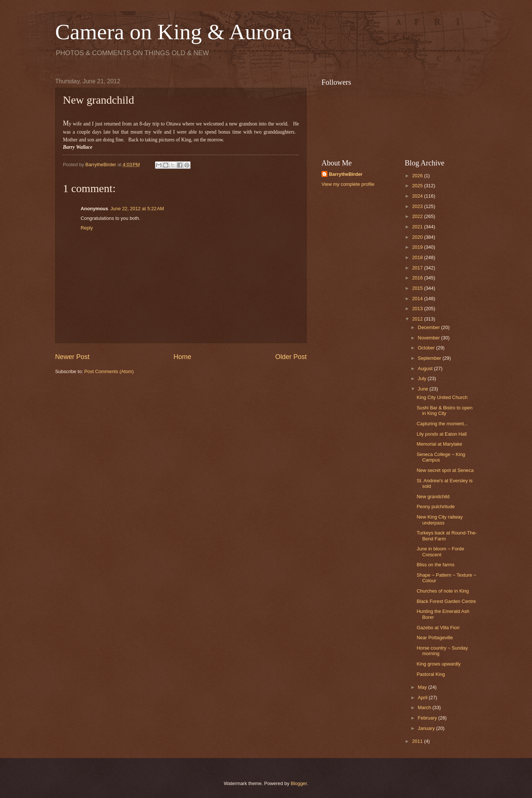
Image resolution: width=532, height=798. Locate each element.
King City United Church (442, 397)
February (428, 718)
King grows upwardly (439, 664)
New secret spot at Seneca (445, 470)
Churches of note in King (443, 591)
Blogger (299, 783)
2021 (418, 227)
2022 (418, 216)
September (430, 358)
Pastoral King (431, 674)
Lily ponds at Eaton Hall (442, 434)
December (429, 327)
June (424, 389)
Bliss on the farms (435, 565)
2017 (418, 268)
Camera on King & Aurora (174, 32)
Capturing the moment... (442, 424)
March (425, 708)
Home (182, 357)
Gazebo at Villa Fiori (438, 628)
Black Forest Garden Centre (446, 601)
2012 (418, 319)
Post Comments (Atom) (109, 371)
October (427, 348)
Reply (87, 228)
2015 (418, 288)
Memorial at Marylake (439, 444)
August (426, 368)
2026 (418, 176)
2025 (418, 186)
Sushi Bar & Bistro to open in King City (445, 410)
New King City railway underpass (440, 520)
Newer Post (72, 357)
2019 (418, 247)
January (427, 728)
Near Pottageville (435, 638)
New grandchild (433, 497)
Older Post (291, 357)
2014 (418, 299)
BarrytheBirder (346, 174)
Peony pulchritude (436, 507)
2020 (418, 237)
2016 (418, 278)
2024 (418, 196)
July (422, 378)
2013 (418, 309)
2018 (418, 257)
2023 (418, 206)
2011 (418, 741)
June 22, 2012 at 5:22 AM (137, 209)
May (423, 687)
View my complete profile (348, 184)
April (423, 698)
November (429, 338)
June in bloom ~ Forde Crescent (440, 551)
